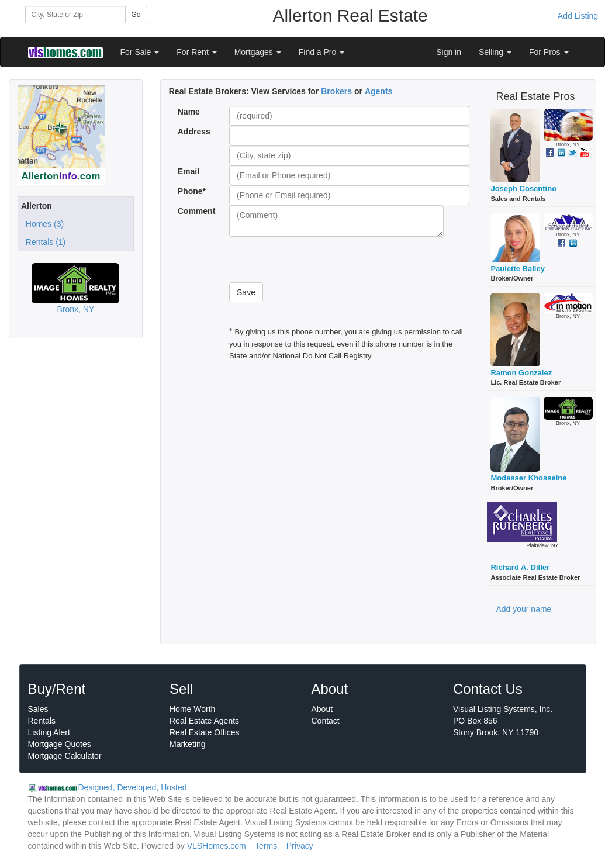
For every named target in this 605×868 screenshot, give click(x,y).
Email (189, 171)
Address (194, 132)
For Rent (196, 52)
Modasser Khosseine (528, 478)
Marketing (187, 744)
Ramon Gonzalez (521, 373)
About (322, 709)
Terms (266, 846)
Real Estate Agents (204, 721)
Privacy (300, 846)
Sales (38, 709)
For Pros (549, 52)
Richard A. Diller (520, 567)
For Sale (140, 52)
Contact (326, 721)
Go (136, 15)
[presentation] (318, 260)
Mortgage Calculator (65, 756)
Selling (495, 52)
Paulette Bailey (518, 269)
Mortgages (258, 52)
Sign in (449, 52)
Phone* (192, 191)
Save (246, 292)
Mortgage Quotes (60, 744)
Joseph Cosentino (523, 189)
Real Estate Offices (205, 732)
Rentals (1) (43, 242)
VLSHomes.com (217, 846)
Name (189, 112)
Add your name (523, 609)
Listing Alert (49, 732)
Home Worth (192, 709)
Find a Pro (321, 52)
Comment (198, 211)
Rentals (42, 721)
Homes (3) (42, 224)
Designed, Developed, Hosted (133, 787)
